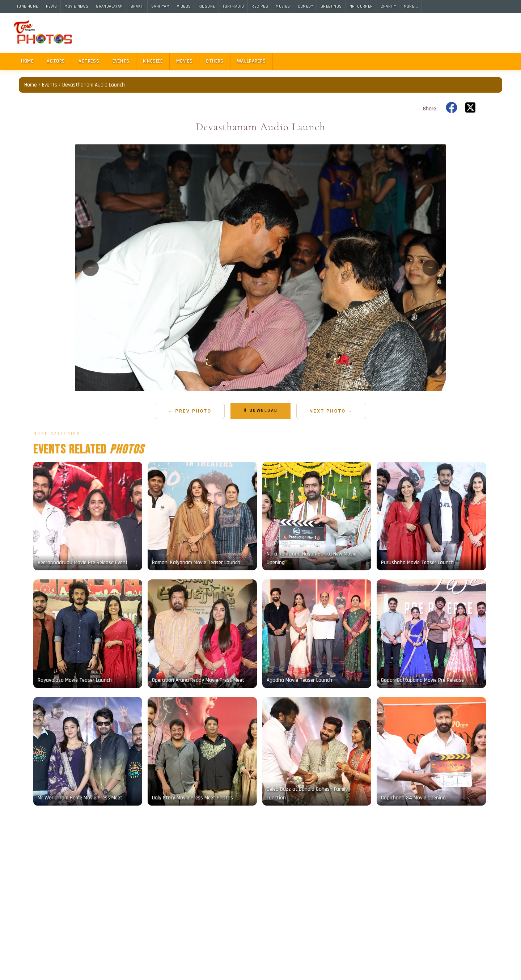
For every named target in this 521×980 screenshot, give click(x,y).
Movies (185, 61)
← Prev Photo (190, 411)
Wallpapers (251, 61)
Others (215, 61)
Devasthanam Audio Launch (94, 85)
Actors (56, 61)
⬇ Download (260, 410)
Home (27, 61)
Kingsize (153, 61)
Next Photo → (331, 411)
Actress (89, 61)
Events (121, 61)
